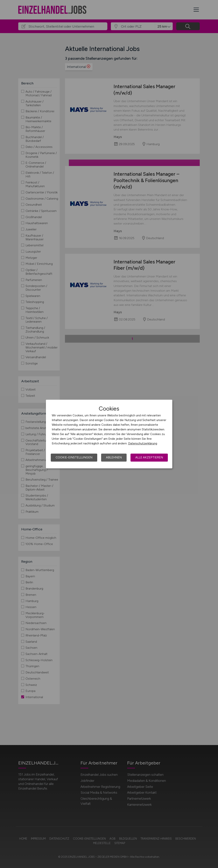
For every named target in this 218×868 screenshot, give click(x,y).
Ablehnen (114, 457)
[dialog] (109, 434)
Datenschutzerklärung (143, 443)
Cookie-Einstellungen (74, 457)
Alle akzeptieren (149, 457)
